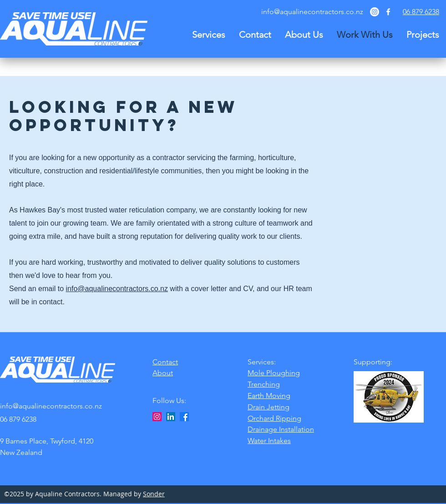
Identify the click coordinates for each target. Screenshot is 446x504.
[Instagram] (375, 12)
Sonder (154, 494)
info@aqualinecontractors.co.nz (312, 12)
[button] (209, 35)
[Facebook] (184, 417)
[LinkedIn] (171, 417)
